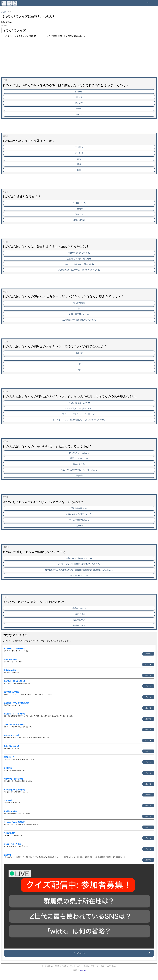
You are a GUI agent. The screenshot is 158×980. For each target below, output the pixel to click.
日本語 (75, 970)
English (83, 970)
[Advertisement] (76, 60)
